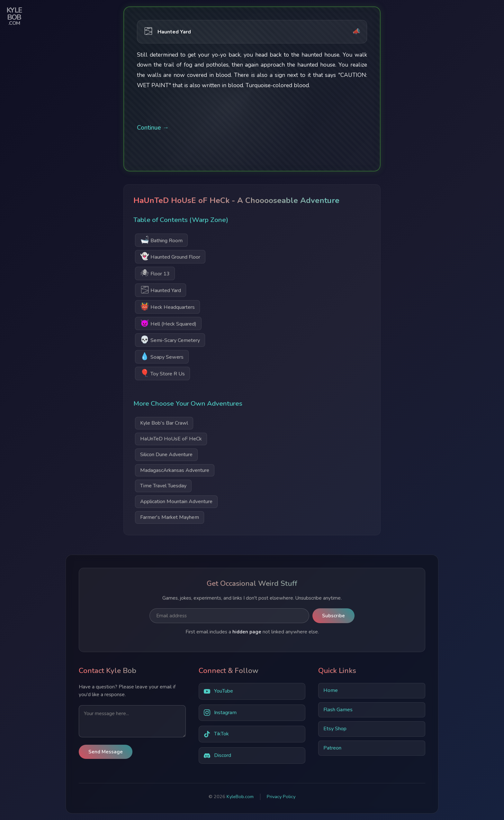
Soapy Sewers (162, 356)
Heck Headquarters (167, 306)
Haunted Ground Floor (170, 256)
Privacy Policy (281, 797)
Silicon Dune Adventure (166, 455)
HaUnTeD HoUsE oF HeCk (171, 439)
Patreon (332, 748)
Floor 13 (155, 273)
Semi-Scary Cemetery (170, 340)
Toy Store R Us (162, 373)
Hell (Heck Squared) (168, 323)
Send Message (106, 752)
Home (331, 690)
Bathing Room (161, 240)
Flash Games (338, 710)
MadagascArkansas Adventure (175, 470)
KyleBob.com (240, 797)
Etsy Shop (335, 729)
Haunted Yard (161, 290)
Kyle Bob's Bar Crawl (164, 423)
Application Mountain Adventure (176, 502)
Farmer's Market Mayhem (170, 517)
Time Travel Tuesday (163, 486)
